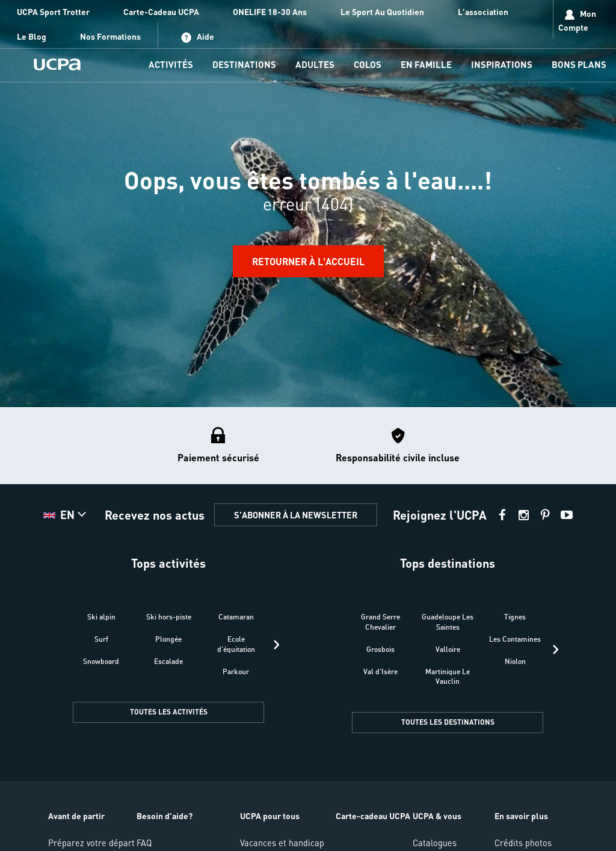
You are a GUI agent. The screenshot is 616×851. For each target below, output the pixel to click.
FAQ (144, 843)
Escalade (168, 661)
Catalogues (435, 843)
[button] (66, 515)
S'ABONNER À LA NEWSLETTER (296, 515)
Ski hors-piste (169, 617)
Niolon (515, 661)
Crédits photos (523, 843)
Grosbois (380, 649)
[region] (308, 204)
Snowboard (101, 661)
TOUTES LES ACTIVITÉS (169, 712)
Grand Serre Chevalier (380, 622)
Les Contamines (515, 639)
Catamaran (236, 617)
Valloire (448, 649)
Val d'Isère (380, 671)
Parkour (236, 671)
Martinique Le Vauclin (448, 677)
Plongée (168, 639)
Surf (101, 639)
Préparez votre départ (91, 843)
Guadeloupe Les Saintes (448, 622)
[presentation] (276, 645)
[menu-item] (171, 65)
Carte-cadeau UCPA (373, 816)
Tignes (515, 617)
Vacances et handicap (282, 843)
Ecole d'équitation (236, 644)
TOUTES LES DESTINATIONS (448, 722)
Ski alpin (101, 617)
